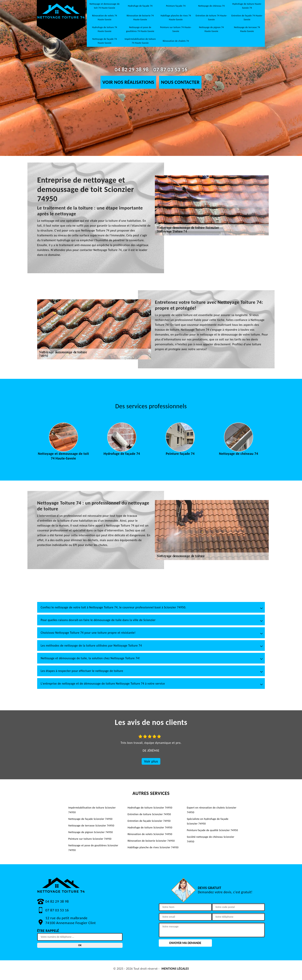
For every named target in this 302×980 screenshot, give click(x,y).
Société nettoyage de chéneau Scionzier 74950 (211, 839)
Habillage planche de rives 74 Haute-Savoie (176, 18)
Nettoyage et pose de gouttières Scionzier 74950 (93, 848)
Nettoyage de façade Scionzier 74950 (90, 819)
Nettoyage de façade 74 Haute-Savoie (105, 41)
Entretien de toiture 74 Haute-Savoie (212, 18)
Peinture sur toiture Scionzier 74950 (90, 839)
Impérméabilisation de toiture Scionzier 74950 (92, 810)
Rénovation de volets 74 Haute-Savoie (104, 18)
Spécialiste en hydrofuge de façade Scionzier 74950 (208, 821)
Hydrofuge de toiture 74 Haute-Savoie (104, 29)
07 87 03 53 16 (170, 70)
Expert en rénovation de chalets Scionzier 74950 (212, 810)
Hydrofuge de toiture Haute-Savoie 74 (247, 6)
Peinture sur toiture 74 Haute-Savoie (176, 29)
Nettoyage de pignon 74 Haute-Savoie (211, 29)
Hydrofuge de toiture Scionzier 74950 (150, 808)
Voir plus (151, 761)
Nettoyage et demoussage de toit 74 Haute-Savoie (105, 6)
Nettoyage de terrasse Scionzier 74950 (91, 826)
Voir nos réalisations (128, 82)
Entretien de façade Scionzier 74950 (149, 821)
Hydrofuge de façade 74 (140, 6)
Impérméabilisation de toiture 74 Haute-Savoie (140, 41)
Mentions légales (175, 969)
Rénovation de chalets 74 (176, 41)
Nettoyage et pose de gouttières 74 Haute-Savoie (140, 29)
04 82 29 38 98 (132, 70)
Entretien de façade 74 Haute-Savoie (247, 18)
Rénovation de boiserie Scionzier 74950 (151, 841)
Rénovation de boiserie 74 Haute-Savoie (140, 18)
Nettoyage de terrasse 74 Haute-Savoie (247, 29)
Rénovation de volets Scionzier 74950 (150, 834)
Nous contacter (180, 82)
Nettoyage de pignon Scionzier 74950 (91, 832)
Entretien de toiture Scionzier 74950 (149, 814)
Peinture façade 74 (176, 6)
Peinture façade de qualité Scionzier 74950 (212, 830)
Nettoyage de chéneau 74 (212, 6)
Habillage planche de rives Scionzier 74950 (153, 847)
